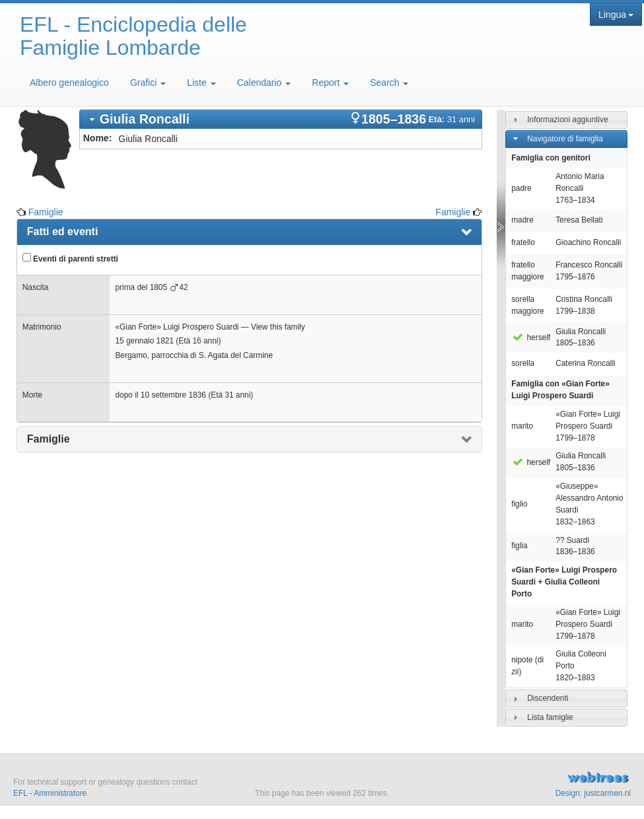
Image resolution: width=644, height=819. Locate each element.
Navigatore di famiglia (565, 139)
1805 (159, 287)
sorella (523, 363)
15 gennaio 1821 (144, 341)
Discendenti (548, 698)
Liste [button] (201, 83)
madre (522, 220)
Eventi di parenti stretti (70, 258)
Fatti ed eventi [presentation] (63, 231)
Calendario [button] (264, 83)
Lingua (616, 15)
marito (522, 426)
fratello (523, 242)
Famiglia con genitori (551, 158)
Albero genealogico (69, 83)
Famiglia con (560, 390)
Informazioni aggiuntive (567, 120)
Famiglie (46, 212)
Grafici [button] (148, 83)
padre (521, 188)
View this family (278, 327)
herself (531, 338)
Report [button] (330, 83)
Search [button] (389, 83)
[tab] (281, 119)
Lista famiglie (550, 717)
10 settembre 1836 (173, 395)
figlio (519, 504)
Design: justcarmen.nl (593, 793)
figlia (519, 546)
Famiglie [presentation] (49, 439)
